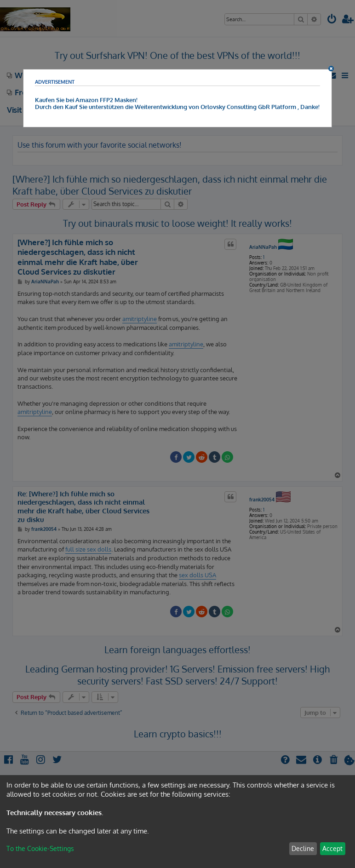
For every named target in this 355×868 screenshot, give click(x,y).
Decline (303, 848)
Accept (332, 848)
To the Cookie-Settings (40, 848)
